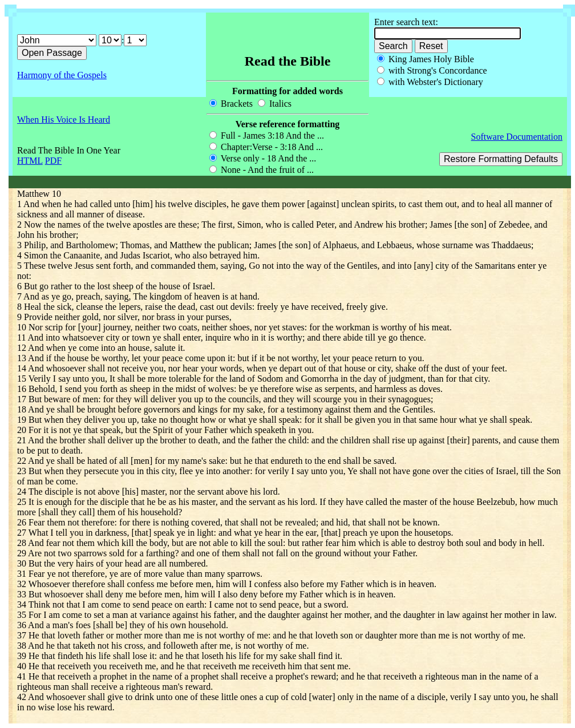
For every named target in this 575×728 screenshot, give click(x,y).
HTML (30, 161)
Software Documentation (517, 137)
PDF (53, 161)
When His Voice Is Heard (64, 120)
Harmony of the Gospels (62, 75)
